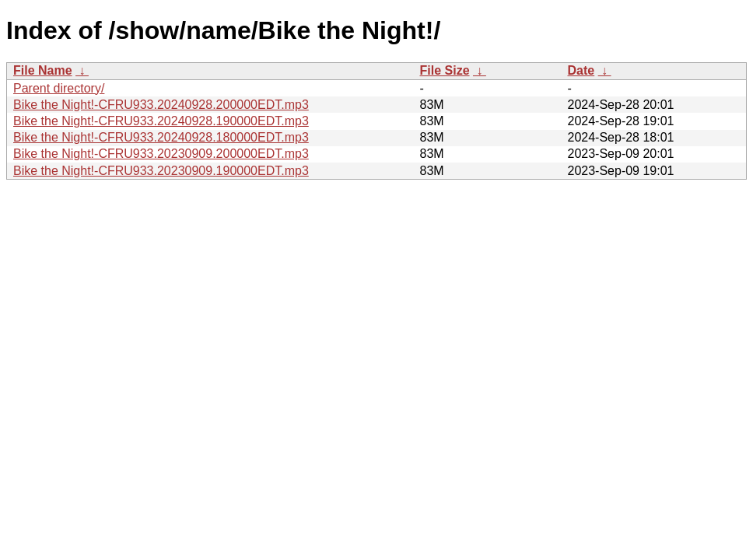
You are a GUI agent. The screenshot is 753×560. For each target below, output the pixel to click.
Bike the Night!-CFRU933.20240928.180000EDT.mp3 (161, 137)
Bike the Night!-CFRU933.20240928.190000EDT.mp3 (161, 121)
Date (581, 70)
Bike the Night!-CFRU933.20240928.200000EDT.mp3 (161, 105)
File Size (445, 70)
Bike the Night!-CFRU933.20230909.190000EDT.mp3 (161, 171)
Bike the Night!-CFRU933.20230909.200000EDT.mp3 (161, 154)
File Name (43, 70)
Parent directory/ (59, 88)
